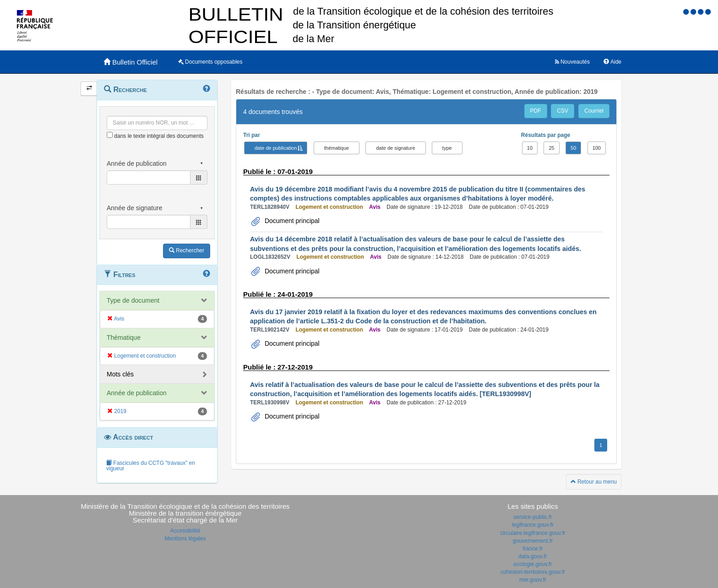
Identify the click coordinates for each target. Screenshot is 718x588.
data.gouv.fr (533, 556)
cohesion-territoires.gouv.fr (533, 572)
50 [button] (573, 148)
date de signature (395, 148)
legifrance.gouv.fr (533, 525)
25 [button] (551, 148)
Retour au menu (594, 482)
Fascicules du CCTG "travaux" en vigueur (151, 466)
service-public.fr (533, 517)
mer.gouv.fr (533, 580)
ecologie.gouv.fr (533, 564)
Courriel (594, 111)
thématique (337, 148)
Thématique (124, 338)
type (447, 148)
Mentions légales (185, 539)
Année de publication (137, 393)
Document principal (291, 221)
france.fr (533, 549)
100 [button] (597, 148)
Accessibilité (185, 531)
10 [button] (530, 148)
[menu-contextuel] (110, 135)
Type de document (133, 300)
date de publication (276, 148)
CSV (563, 111)
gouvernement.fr (533, 541)
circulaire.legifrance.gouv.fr (533, 533)
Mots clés (120, 374)
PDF (536, 111)
